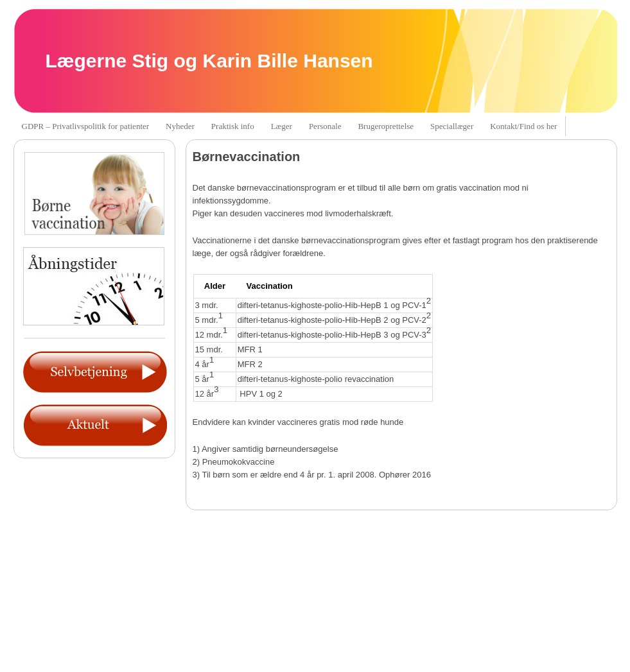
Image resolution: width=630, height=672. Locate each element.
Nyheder (180, 126)
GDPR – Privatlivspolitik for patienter (86, 126)
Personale (325, 126)
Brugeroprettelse (386, 126)
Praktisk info (233, 126)
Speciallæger (452, 126)
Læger (282, 126)
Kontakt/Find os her (523, 126)
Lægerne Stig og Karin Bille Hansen (209, 61)
